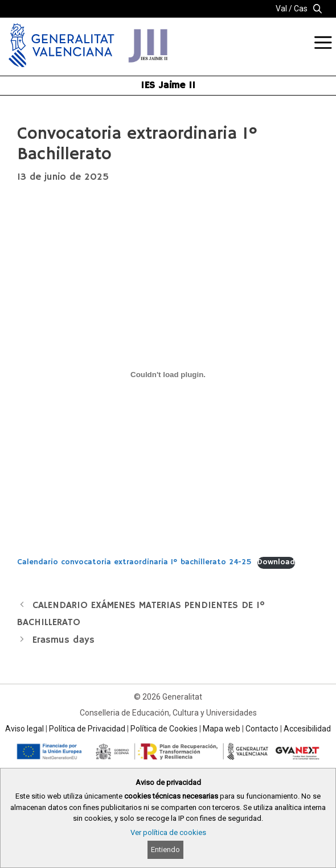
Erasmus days (63, 640)
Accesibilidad (307, 729)
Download (276, 562)
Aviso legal (24, 729)
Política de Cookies (164, 729)
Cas (301, 9)
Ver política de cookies (168, 832)
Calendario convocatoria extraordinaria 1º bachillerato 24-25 (134, 562)
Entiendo (165, 850)
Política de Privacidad (87, 729)
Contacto (262, 729)
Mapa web (222, 729)
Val (281, 9)
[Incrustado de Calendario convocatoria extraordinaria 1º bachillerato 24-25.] (168, 374)
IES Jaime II (168, 85)
